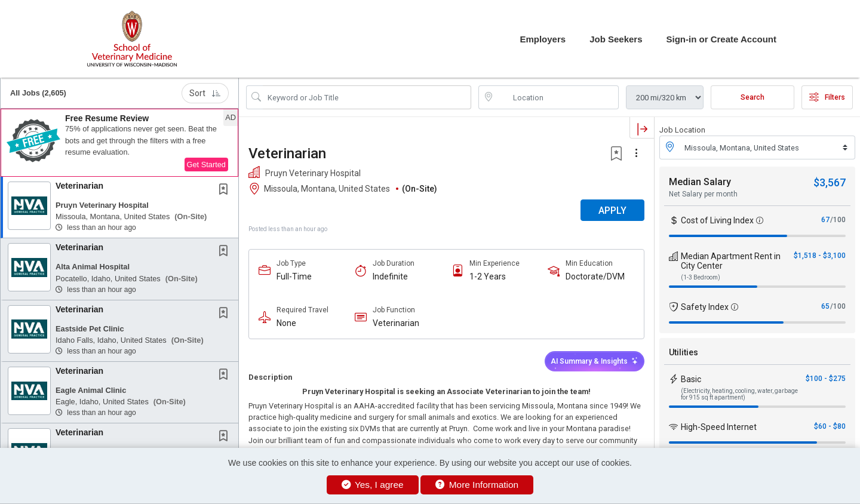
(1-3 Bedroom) (701, 277)
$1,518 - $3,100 (820, 256)
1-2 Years (488, 276)
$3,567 (830, 182)
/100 (838, 220)
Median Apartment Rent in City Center (731, 261)
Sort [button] (205, 93)
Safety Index (705, 307)
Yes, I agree (373, 485)
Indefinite (390, 276)
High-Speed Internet (719, 427)
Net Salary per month (703, 194)
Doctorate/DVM (595, 276)
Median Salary (700, 182)
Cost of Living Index (717, 220)
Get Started (206, 165)
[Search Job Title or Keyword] (367, 97)
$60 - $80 (830, 426)
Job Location (682, 130)
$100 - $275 (826, 379)
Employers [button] (543, 39)
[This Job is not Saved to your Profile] (226, 190)
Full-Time (294, 276)
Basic (691, 379)
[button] (119, 143)
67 (825, 220)
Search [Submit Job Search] (752, 97)
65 (825, 306)
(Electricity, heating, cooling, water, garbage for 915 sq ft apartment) (739, 394)
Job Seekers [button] (616, 39)
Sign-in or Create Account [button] (721, 39)
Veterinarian (79, 186)
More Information (477, 485)
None (286, 323)
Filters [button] (827, 97)
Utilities (684, 352)
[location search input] (557, 97)
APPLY (612, 210)
